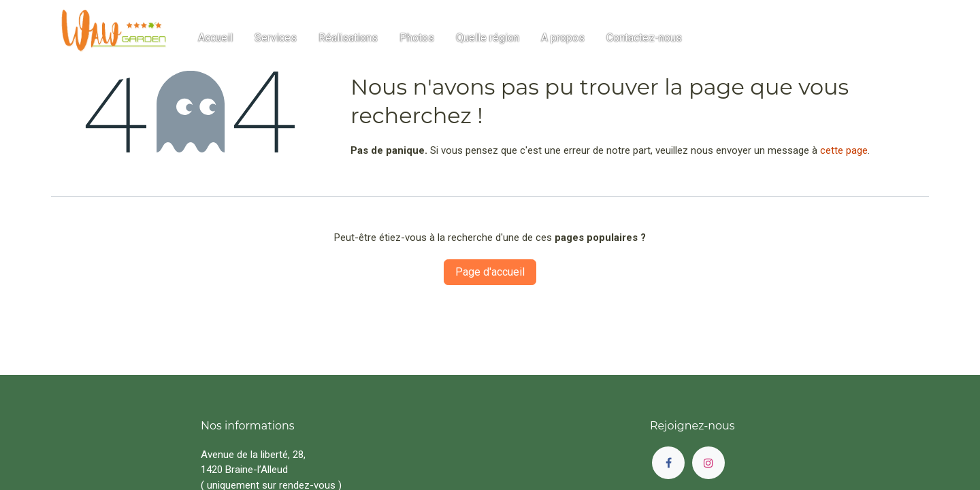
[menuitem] (215, 38)
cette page (844, 150)
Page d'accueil (490, 272)
